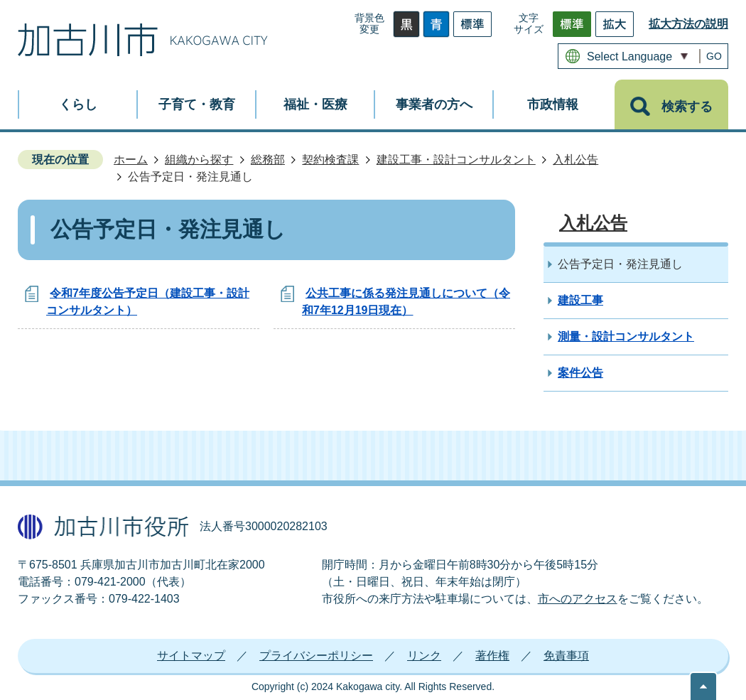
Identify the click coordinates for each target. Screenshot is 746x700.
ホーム (131, 160)
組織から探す (199, 160)
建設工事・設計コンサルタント (456, 160)
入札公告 (575, 160)
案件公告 (580, 373)
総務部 (268, 160)
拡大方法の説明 (688, 24)
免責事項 (566, 656)
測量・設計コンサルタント (626, 336)
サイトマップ (191, 656)
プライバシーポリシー (316, 656)
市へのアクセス (578, 599)
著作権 (492, 656)
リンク (424, 656)
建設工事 (580, 300)
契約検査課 (330, 160)
